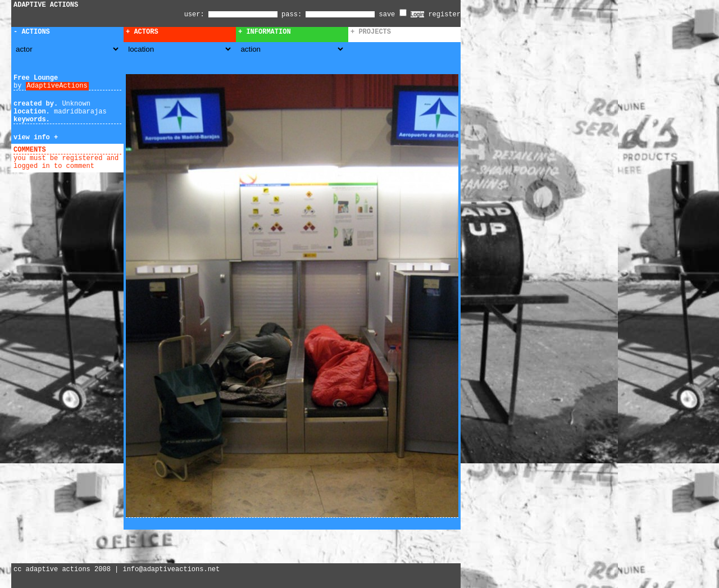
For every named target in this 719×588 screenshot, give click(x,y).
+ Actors (142, 32)
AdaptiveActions (57, 86)
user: (196, 15)
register (444, 15)
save (393, 15)
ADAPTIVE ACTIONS (46, 5)
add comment (72, 150)
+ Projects (371, 32)
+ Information (265, 32)
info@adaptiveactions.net (171, 569)
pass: (292, 15)
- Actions (32, 32)
